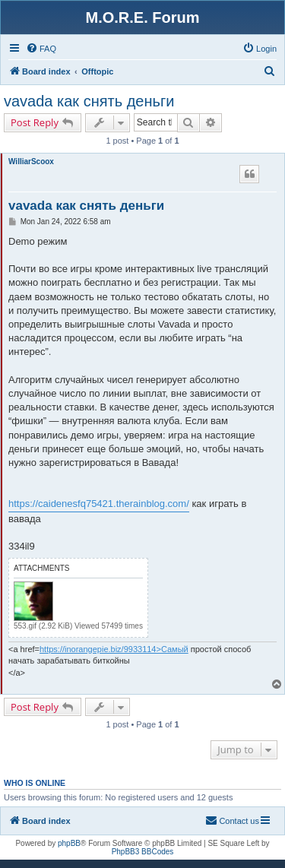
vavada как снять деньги (89, 101)
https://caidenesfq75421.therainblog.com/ (99, 504)
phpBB (69, 843)
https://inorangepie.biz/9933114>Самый (114, 649)
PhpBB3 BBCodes (143, 852)
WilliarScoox (31, 162)
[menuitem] (41, 49)
